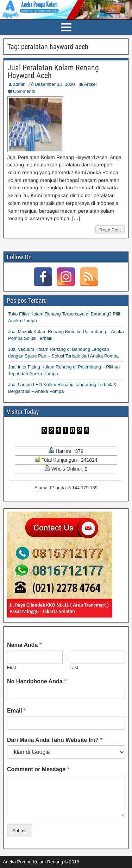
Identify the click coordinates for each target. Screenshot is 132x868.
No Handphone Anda (37, 681)
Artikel (90, 84)
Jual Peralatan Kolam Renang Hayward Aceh (53, 72)
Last (74, 668)
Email (16, 711)
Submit (19, 831)
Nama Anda (24, 645)
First (11, 668)
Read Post (110, 230)
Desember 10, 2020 (55, 84)
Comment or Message (38, 769)
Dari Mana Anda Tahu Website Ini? (55, 740)
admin (19, 84)
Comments (24, 91)
